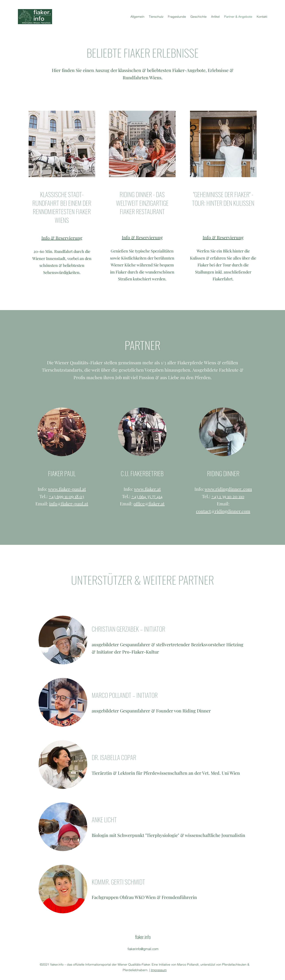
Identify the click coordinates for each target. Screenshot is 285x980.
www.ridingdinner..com (228, 489)
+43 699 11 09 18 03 (66, 496)
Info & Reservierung (62, 238)
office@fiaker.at (149, 504)
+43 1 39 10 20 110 (228, 496)
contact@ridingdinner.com (223, 511)
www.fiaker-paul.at (67, 489)
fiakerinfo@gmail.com (143, 949)
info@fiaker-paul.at (69, 504)
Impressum (159, 970)
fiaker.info (143, 937)
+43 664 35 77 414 (147, 496)
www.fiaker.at (147, 489)
